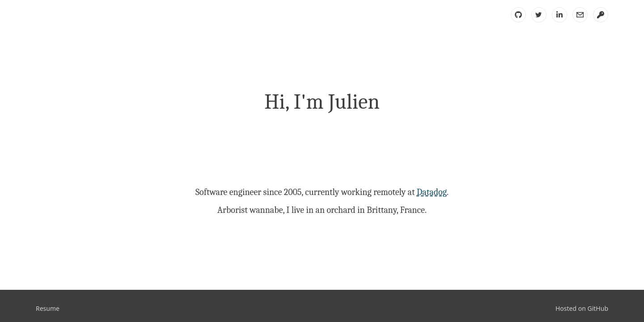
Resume (48, 308)
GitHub (598, 308)
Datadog (432, 192)
